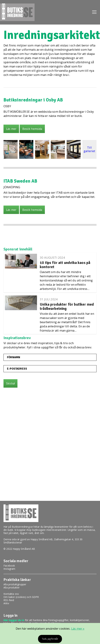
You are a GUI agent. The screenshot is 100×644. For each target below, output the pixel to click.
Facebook (9, 566)
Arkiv (6, 603)
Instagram (9, 569)
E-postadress (17, 369)
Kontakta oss (11, 594)
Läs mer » (78, 628)
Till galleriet (89, 149)
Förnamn (14, 357)
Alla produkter (12, 587)
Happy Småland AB (42, 539)
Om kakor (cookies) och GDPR (21, 597)
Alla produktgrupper (15, 584)
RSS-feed (9, 600)
